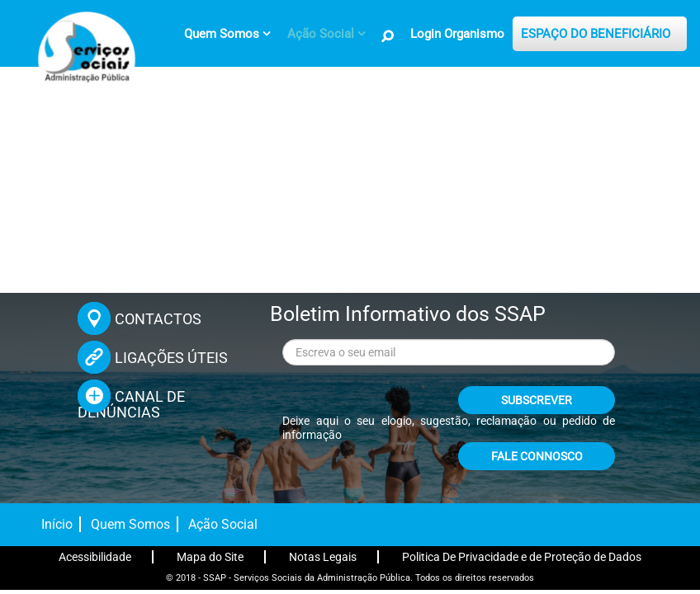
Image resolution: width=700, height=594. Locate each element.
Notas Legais (323, 557)
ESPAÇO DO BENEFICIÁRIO (596, 34)
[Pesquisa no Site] (388, 36)
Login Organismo (457, 34)
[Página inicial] (85, 56)
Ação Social (223, 524)
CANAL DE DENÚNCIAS (131, 404)
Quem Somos (130, 524)
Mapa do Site (210, 557)
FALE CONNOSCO (537, 456)
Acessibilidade (95, 557)
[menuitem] (227, 34)
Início (57, 524)
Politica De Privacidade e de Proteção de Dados (522, 557)
